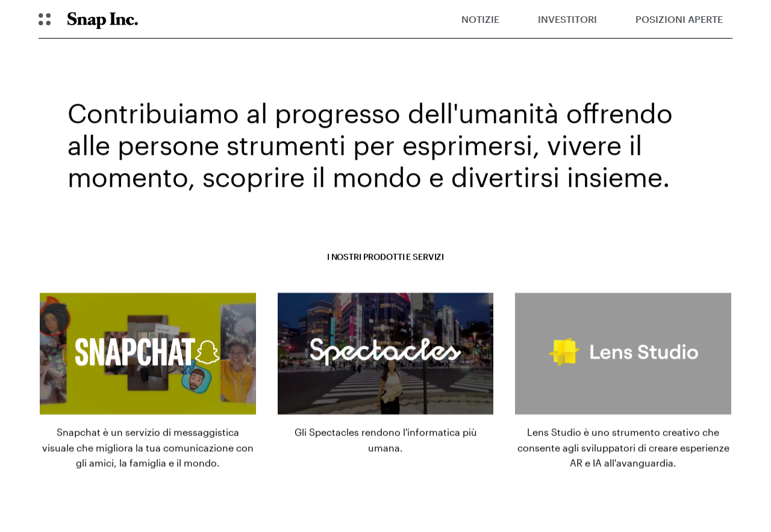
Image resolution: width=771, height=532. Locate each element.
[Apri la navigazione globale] (45, 19)
